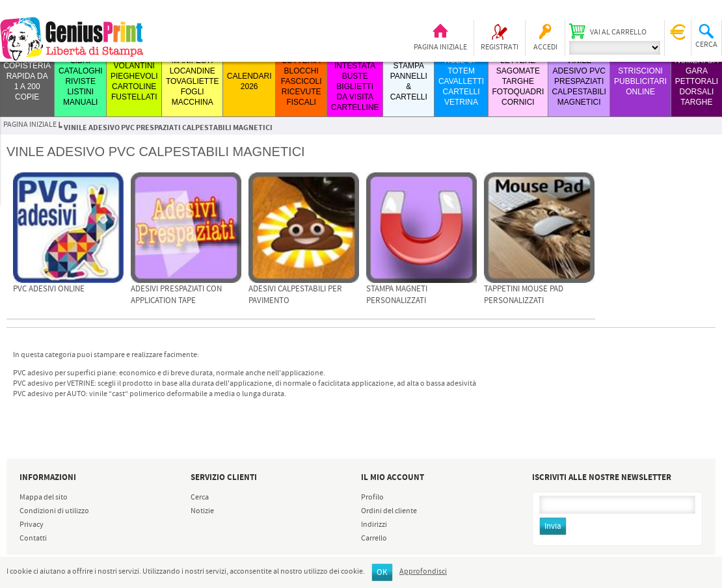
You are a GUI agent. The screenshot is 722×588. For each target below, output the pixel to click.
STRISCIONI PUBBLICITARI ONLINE (640, 81)
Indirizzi (374, 525)
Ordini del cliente (389, 511)
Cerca (200, 498)
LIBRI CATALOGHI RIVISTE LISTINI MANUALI (81, 81)
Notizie (202, 511)
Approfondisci (423, 572)
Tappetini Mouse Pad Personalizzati (524, 295)
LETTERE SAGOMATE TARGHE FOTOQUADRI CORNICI (518, 81)
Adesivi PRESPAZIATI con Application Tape (176, 295)
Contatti (33, 539)
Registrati (500, 47)
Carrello (374, 539)
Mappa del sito (44, 498)
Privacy (32, 525)
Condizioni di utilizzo (54, 511)
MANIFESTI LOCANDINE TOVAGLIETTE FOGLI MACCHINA (193, 81)
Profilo (372, 498)
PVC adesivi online (49, 289)
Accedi (545, 47)
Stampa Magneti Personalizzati (397, 295)
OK (382, 573)
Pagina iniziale (440, 47)
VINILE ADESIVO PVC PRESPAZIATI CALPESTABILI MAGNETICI (579, 81)
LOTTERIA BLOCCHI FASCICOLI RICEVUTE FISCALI (301, 81)
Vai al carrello (618, 33)
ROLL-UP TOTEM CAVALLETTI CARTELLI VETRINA (461, 81)
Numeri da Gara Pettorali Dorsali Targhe (696, 81)
